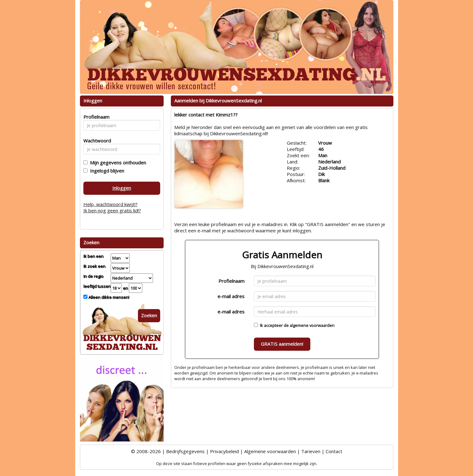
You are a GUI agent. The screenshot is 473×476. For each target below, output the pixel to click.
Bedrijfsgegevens (185, 451)
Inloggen (122, 188)
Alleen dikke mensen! (108, 297)
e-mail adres (231, 296)
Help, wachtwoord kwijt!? (110, 204)
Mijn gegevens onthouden (117, 163)
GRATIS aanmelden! (282, 344)
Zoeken (149, 315)
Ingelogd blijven (106, 171)
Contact (334, 451)
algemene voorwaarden (312, 325)
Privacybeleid (224, 451)
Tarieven (311, 451)
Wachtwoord (95, 141)
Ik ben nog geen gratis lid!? (112, 210)
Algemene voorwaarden (270, 451)
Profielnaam (231, 281)
